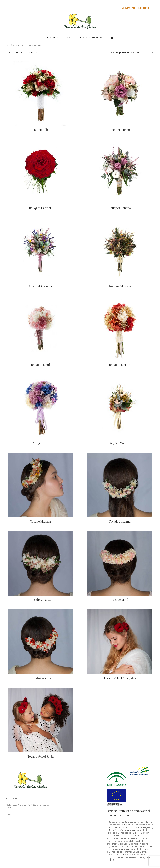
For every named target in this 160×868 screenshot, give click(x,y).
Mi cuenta (144, 8)
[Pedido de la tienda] (132, 53)
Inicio (8, 45)
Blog (69, 38)
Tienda (55, 38)
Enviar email (12, 814)
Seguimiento (129, 8)
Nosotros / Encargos (91, 38)
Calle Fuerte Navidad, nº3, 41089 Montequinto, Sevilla (28, 806)
